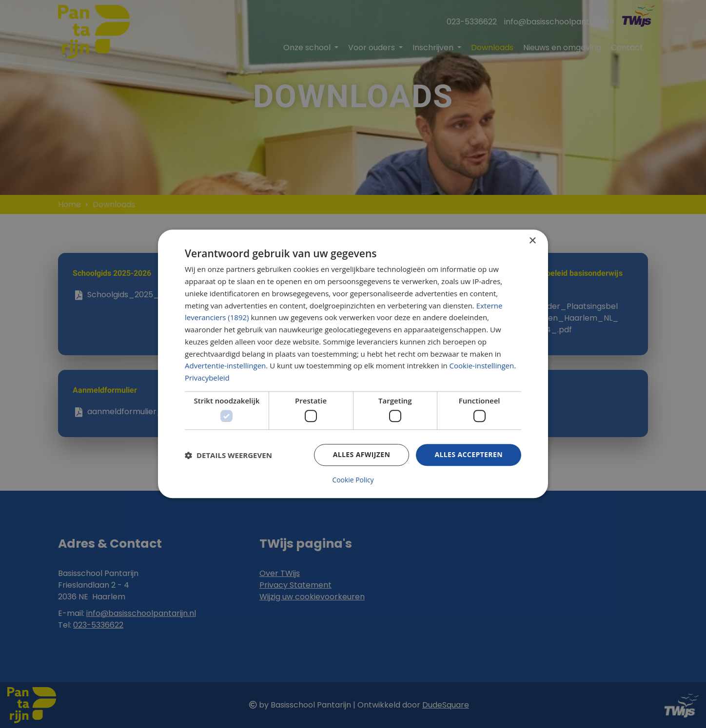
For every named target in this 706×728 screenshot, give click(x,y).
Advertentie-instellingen (225, 366)
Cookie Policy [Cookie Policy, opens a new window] (353, 480)
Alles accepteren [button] (469, 455)
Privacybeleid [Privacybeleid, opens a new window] (207, 378)
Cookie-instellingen (482, 366)
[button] (228, 455)
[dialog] (353, 364)
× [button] (532, 241)
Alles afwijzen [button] (362, 455)
